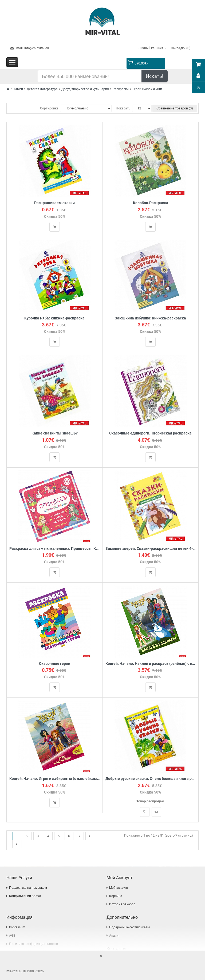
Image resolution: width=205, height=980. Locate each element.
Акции (114, 936)
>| (17, 844)
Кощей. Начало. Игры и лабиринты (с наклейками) (55, 779)
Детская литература (42, 89)
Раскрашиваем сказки (54, 203)
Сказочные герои (55, 664)
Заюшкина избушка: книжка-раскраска (150, 318)
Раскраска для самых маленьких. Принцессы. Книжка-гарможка (55, 549)
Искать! (155, 76)
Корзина (116, 896)
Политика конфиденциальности (33, 944)
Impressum (17, 927)
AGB (12, 936)
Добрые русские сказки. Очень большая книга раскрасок (151, 779)
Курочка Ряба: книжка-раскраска (54, 318)
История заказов (122, 904)
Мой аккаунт (119, 888)
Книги (18, 89)
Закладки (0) (181, 48)
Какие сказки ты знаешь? (55, 433)
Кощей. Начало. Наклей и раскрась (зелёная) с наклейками (151, 664)
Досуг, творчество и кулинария (85, 89)
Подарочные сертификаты (129, 927)
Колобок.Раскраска (151, 203)
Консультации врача (25, 896)
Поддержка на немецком (28, 888)
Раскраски (121, 89)
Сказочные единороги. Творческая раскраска (150, 433)
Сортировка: (50, 108)
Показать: (124, 108)
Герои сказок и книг (147, 89)
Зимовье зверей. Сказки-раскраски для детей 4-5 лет (151, 549)
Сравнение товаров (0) (175, 108)
